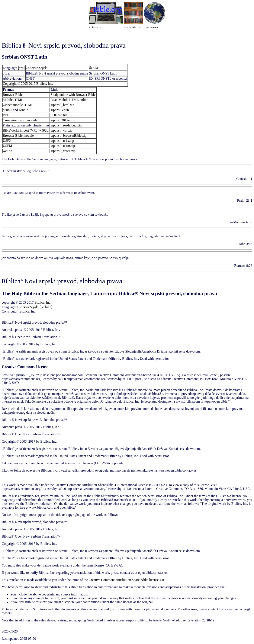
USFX (7, 141)
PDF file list (59, 115)
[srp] (21, 68)
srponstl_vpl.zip (62, 130)
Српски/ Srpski (37, 68)
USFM (7, 146)
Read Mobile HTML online (69, 100)
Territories (151, 27)
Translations (132, 27)
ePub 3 (7, 110)
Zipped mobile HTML (18, 105)
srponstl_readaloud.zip (66, 125)
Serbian (94, 68)
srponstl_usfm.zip (63, 146)
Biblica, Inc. (43, 302)
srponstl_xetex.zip (63, 151)
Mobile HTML (13, 100)
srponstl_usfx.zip (62, 141)
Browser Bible (13, 95)
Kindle (23, 110)
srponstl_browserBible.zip (68, 136)
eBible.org (96, 27)
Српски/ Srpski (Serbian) (35, 307)
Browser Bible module (18, 136)
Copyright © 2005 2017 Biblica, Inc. (28, 84)
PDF (6, 115)
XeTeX (8, 151)
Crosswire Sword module (20, 120)
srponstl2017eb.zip (63, 120)
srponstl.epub (60, 110)
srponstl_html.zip (62, 105)
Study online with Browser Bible (73, 95)
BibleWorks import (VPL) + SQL (26, 130)
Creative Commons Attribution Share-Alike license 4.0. (127, 580)
